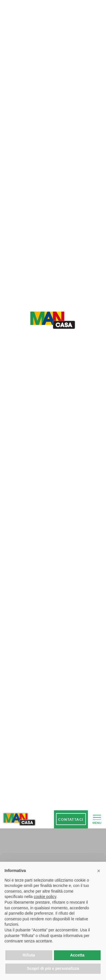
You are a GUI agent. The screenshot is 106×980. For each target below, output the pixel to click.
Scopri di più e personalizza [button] (53, 968)
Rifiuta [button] (29, 955)
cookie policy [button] (45, 897)
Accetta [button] (77, 955)
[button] (99, 871)
